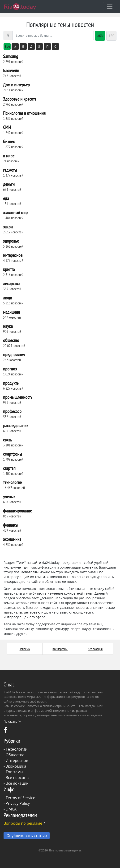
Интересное (17, 761)
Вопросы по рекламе (23, 823)
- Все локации (16, 783)
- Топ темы (13, 772)
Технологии (17, 749)
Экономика (16, 766)
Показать (12, 721)
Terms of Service (20, 798)
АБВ (100, 36)
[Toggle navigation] (110, 7)
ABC (111, 36)
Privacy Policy (18, 803)
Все (7, 46)
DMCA (11, 809)
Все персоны (60, 649)
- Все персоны (16, 778)
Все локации (95, 649)
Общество (15, 755)
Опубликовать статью (27, 836)
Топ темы (25, 649)
